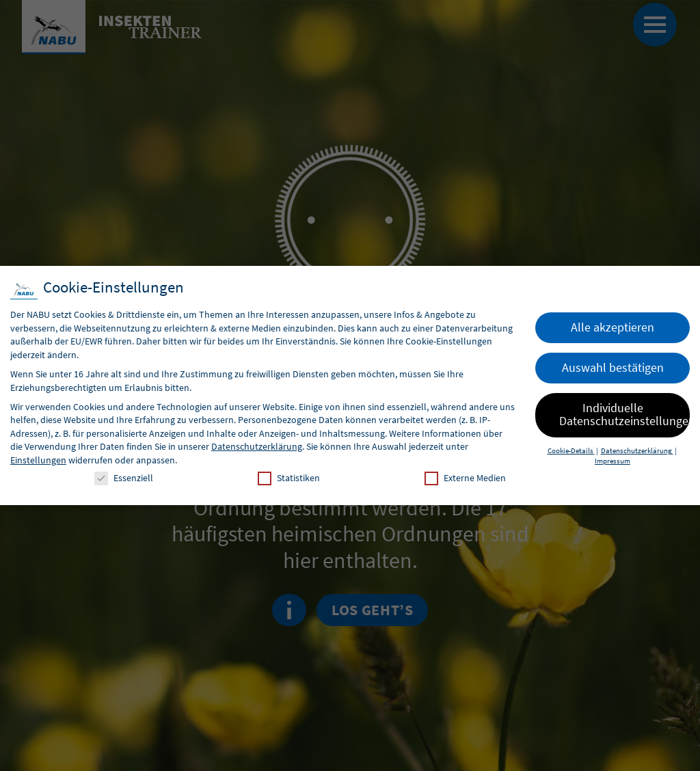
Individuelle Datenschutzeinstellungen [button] (624, 415)
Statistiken (289, 478)
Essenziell (124, 478)
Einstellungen (38, 460)
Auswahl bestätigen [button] (613, 368)
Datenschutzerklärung (257, 446)
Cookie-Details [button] (571, 451)
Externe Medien (465, 478)
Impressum (612, 461)
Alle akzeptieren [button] (612, 327)
